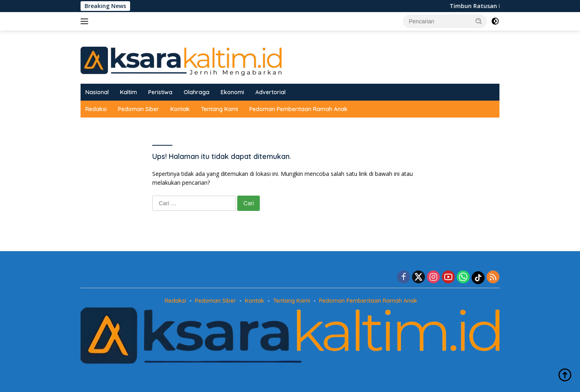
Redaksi (96, 109)
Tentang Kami (220, 109)
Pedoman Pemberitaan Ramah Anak (298, 109)
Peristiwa (160, 92)
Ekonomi (232, 92)
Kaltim (128, 92)
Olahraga (197, 92)
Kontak (180, 109)
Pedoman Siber (139, 109)
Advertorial (270, 92)
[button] (479, 21)
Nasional (97, 92)
